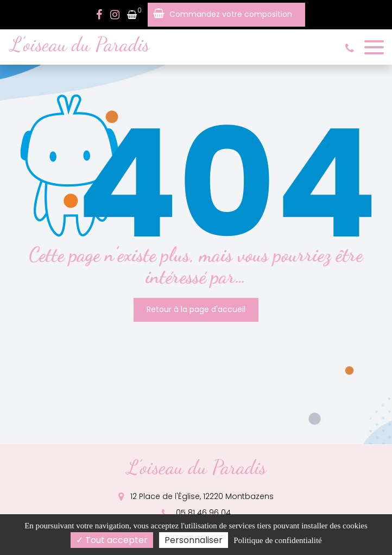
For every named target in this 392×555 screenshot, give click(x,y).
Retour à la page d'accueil (196, 310)
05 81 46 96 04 (196, 513)
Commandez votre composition (231, 14)
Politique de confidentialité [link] (277, 540)
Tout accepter (112, 540)
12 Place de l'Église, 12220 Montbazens (196, 496)
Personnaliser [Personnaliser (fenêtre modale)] (194, 540)
